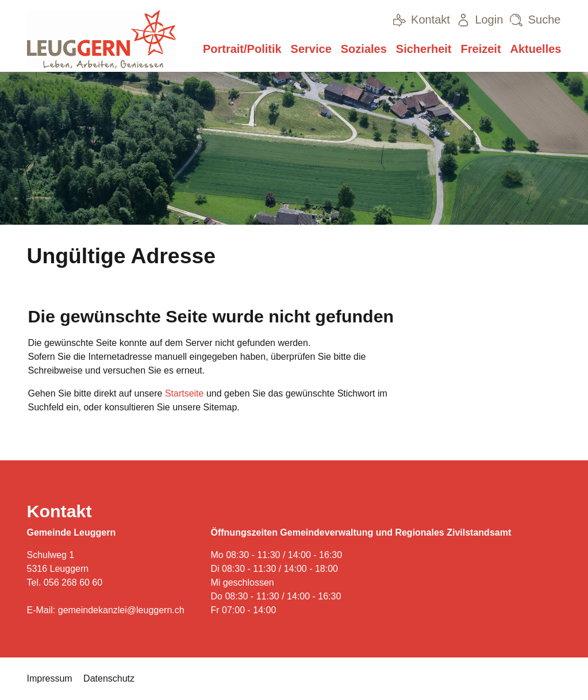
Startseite (185, 393)
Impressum (50, 678)
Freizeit (481, 49)
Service (311, 49)
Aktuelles (536, 49)
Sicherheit (424, 49)
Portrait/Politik (242, 49)
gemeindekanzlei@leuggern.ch (121, 610)
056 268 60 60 (73, 582)
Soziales (364, 49)
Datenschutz (109, 678)
